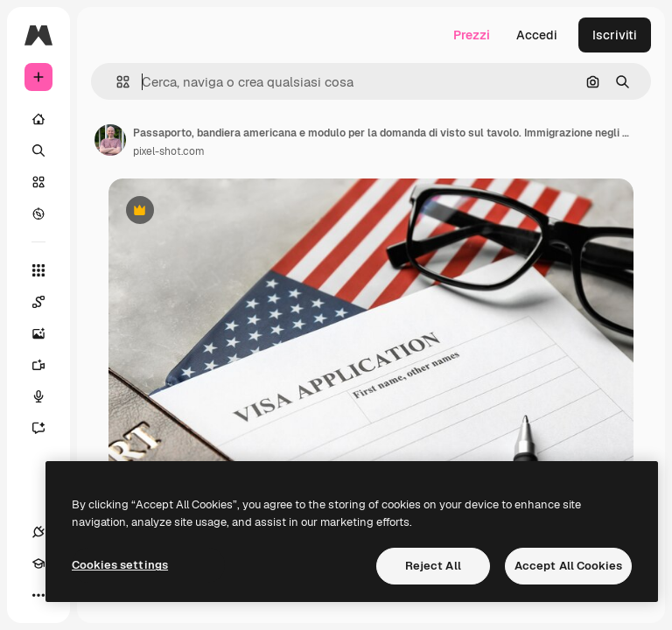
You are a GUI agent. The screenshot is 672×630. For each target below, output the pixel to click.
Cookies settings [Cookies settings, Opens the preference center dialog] (120, 565)
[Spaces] (47, 302)
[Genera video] (47, 365)
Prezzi (472, 35)
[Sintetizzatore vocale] (47, 396)
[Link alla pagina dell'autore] (110, 140)
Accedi (537, 35)
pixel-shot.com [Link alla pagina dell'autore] (169, 151)
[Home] (38, 119)
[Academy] (38, 563)
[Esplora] (38, 213)
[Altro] (38, 595)
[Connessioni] (38, 532)
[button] (116, 82)
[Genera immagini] (47, 333)
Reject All (433, 566)
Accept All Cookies (568, 566)
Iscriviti (615, 35)
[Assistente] (47, 428)
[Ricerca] (38, 150)
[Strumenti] (38, 270)
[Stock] (38, 182)
